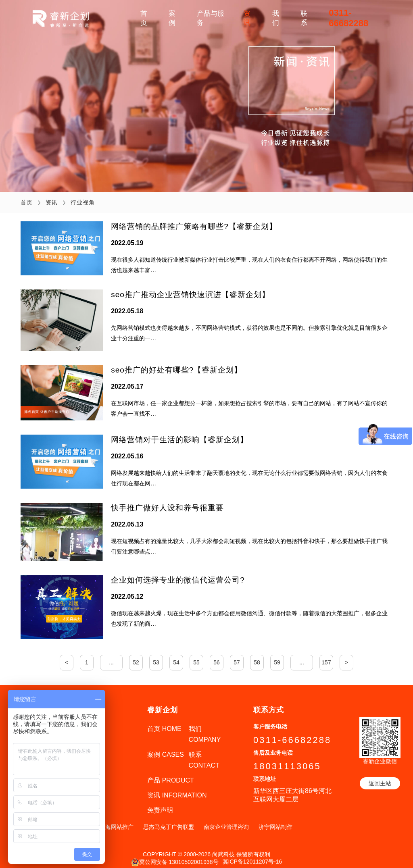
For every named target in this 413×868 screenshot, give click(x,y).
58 (257, 656)
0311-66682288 (348, 18)
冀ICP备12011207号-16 (252, 855)
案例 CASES (166, 748)
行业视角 (83, 202)
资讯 (247, 18)
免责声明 (160, 804)
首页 (144, 18)
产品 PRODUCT (171, 774)
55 (196, 656)
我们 (276, 18)
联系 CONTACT (204, 754)
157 (326, 656)
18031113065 (287, 760)
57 (237, 656)
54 (176, 656)
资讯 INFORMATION (177, 789)
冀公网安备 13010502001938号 (175, 856)
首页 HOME (164, 722)
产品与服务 (211, 18)
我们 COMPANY (205, 728)
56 (217, 656)
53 (156, 656)
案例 (172, 18)
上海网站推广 (117, 820)
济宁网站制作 (275, 820)
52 (136, 656)
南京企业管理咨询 (226, 820)
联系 (304, 18)
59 (277, 656)
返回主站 (380, 777)
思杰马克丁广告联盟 (169, 820)
